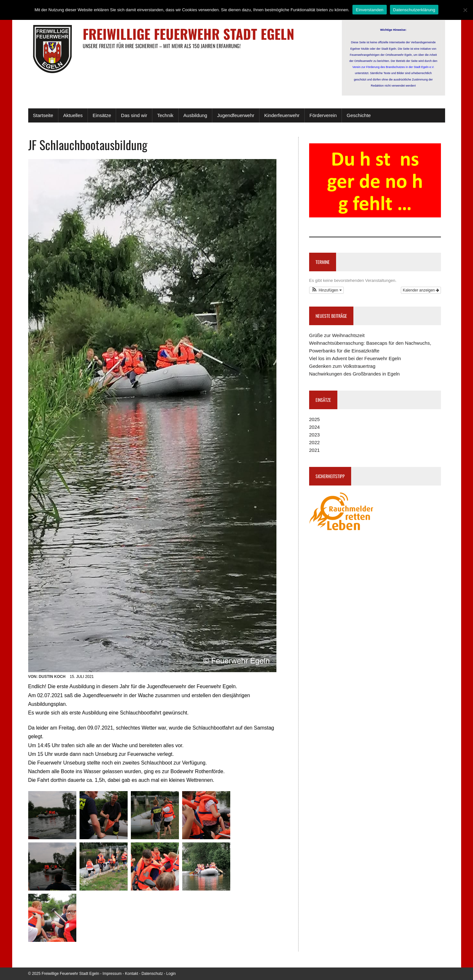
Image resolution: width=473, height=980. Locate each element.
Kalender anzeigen (421, 290)
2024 (314, 427)
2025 (314, 419)
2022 (314, 442)
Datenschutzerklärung (414, 10)
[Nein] (465, 10)
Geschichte (359, 115)
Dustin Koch (52, 677)
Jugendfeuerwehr (236, 115)
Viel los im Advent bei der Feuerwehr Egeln (355, 358)
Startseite (43, 115)
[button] (326, 290)
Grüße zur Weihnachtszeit (337, 335)
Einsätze (102, 115)
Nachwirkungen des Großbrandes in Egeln (355, 374)
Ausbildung (195, 115)
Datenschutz (152, 974)
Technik (165, 115)
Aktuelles (73, 115)
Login (171, 974)
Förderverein (323, 115)
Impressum (112, 974)
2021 (314, 450)
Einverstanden (369, 10)
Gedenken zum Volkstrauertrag (342, 366)
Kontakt (132, 974)
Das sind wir (134, 115)
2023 (314, 435)
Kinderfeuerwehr (282, 115)
